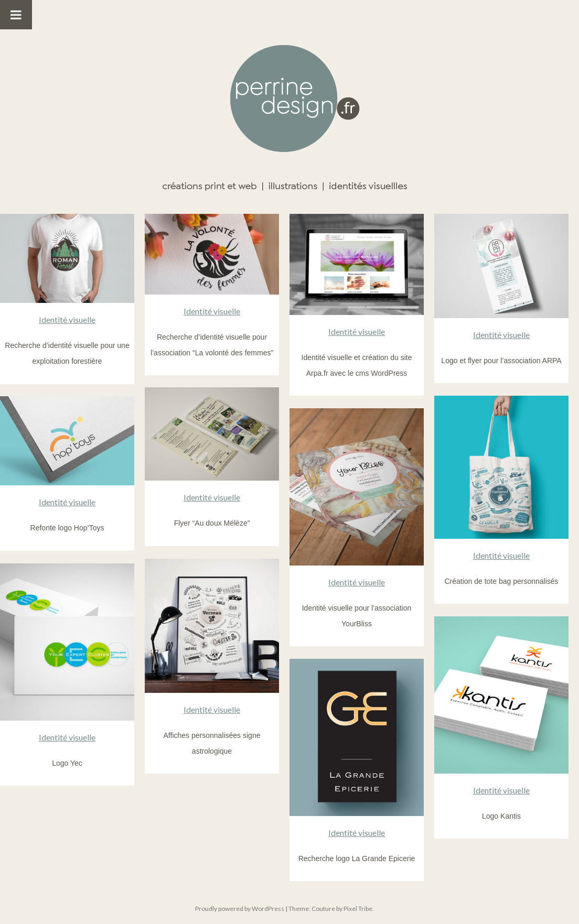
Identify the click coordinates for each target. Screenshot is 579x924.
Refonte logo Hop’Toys (67, 528)
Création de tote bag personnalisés (501, 581)
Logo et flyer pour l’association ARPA (501, 361)
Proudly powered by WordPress (240, 909)
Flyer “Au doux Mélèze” (212, 523)
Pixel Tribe (358, 909)
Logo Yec (67, 763)
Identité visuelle (67, 319)
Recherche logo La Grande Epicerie (357, 858)
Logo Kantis (501, 816)
